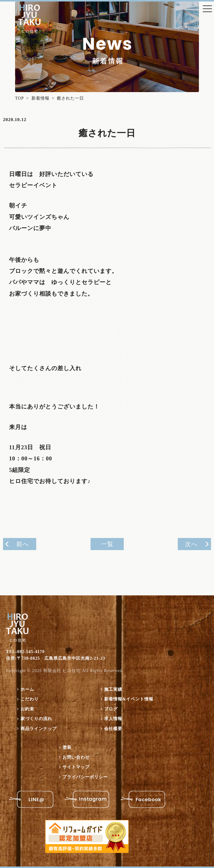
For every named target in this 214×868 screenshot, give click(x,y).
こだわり (30, 699)
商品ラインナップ (39, 729)
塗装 (67, 747)
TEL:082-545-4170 (25, 652)
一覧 (107, 544)
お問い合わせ (76, 757)
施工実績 (113, 689)
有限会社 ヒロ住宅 (62, 671)
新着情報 (40, 98)
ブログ (111, 709)
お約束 (27, 709)
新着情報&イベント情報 (129, 699)
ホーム (27, 689)
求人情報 (113, 719)
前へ (23, 544)
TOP (19, 98)
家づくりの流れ (36, 719)
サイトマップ (76, 767)
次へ (191, 544)
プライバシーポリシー (85, 777)
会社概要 (113, 729)
